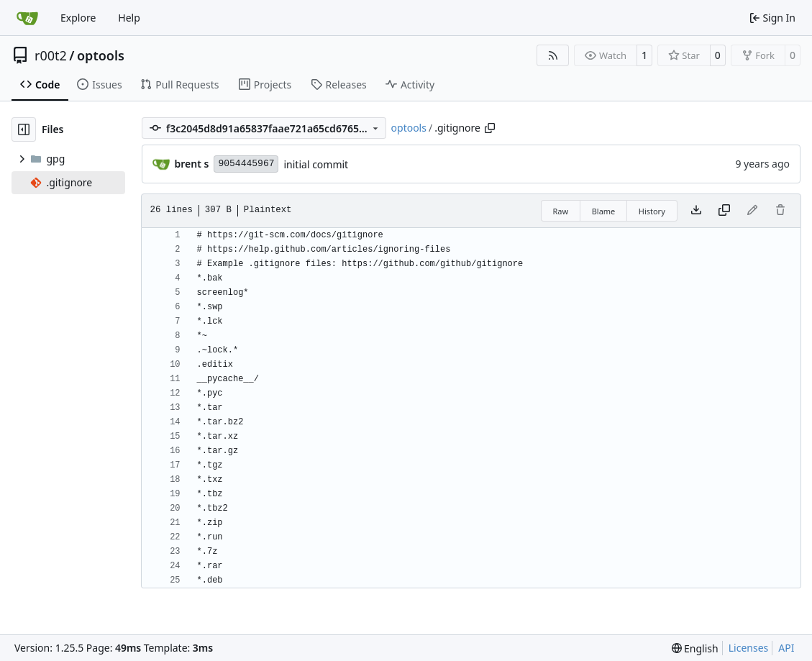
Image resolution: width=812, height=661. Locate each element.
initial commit (316, 164)
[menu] (695, 648)
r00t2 (51, 55)
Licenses (749, 648)
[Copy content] (724, 211)
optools (101, 55)
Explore (78, 18)
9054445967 (246, 164)
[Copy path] (490, 128)
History (652, 211)
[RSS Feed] (553, 55)
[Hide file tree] (24, 129)
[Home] (27, 18)
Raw (561, 211)
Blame (604, 211)
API (786, 648)
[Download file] (696, 211)
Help (129, 18)
